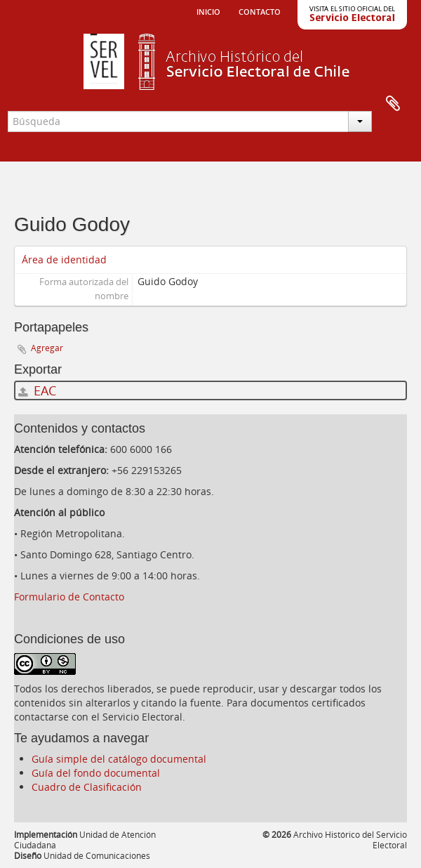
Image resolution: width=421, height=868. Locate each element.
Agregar (47, 348)
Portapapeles (393, 104)
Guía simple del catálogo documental (119, 759)
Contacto (260, 11)
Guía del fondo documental (96, 773)
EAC (37, 390)
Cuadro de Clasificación (87, 787)
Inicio (208, 11)
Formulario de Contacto (69, 597)
